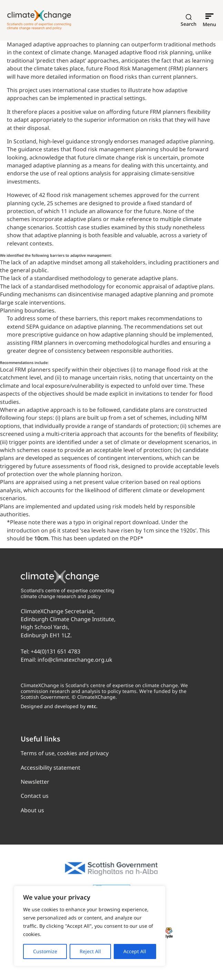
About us (32, 810)
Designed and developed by (59, 706)
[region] (90, 926)
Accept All (135, 951)
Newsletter (35, 782)
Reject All (90, 951)
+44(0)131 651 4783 (55, 651)
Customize (45, 951)
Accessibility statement (50, 768)
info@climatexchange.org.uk (75, 660)
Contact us (35, 796)
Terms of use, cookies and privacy (65, 753)
